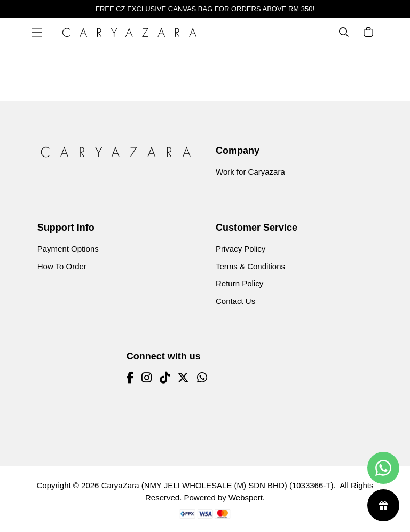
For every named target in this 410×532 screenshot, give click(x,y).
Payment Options (68, 249)
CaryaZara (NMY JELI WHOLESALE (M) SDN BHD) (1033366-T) (218, 485)
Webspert (246, 498)
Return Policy (239, 283)
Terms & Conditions (250, 266)
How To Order (62, 266)
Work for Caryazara (250, 172)
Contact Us (235, 301)
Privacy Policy (241, 249)
